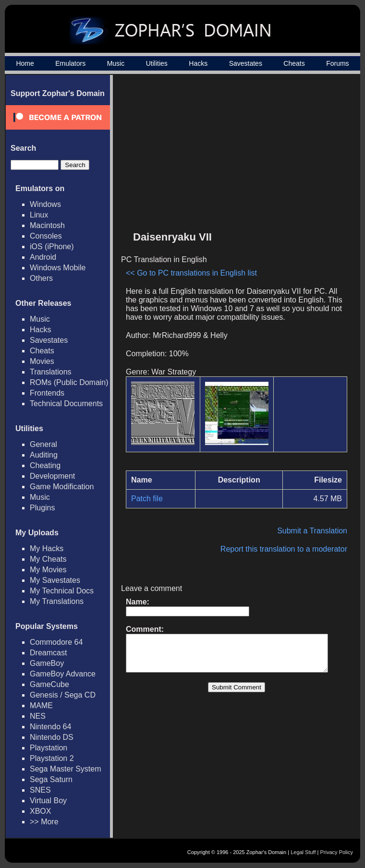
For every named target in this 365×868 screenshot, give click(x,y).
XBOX (40, 811)
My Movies (48, 570)
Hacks (198, 63)
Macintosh (47, 225)
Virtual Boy (48, 801)
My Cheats (48, 559)
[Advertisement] (270, 157)
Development (52, 476)
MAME (41, 705)
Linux (39, 215)
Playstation (49, 748)
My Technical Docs (62, 591)
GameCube (49, 684)
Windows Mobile (58, 268)
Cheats (294, 63)
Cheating (45, 465)
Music (116, 63)
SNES (40, 790)
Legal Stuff (303, 852)
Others (41, 278)
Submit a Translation (317, 531)
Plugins (42, 508)
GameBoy (47, 663)
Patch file (147, 499)
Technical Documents (66, 404)
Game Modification (62, 487)
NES (38, 716)
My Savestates (55, 580)
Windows (45, 204)
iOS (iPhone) (52, 247)
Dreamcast (48, 653)
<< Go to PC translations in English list (191, 273)
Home (25, 63)
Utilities (157, 63)
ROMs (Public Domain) (69, 382)
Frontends (47, 393)
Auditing (44, 455)
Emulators (70, 63)
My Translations (57, 601)
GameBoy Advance (63, 674)
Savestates (246, 63)
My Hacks (47, 549)
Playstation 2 (52, 758)
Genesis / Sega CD (63, 695)
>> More (44, 822)
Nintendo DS (52, 737)
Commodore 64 (56, 642)
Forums (337, 63)
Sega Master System (66, 769)
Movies (42, 361)
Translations (51, 372)
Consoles (46, 236)
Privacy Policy (337, 852)
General (43, 444)
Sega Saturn (51, 779)
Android (43, 257)
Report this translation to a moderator (289, 549)
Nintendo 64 (50, 727)
